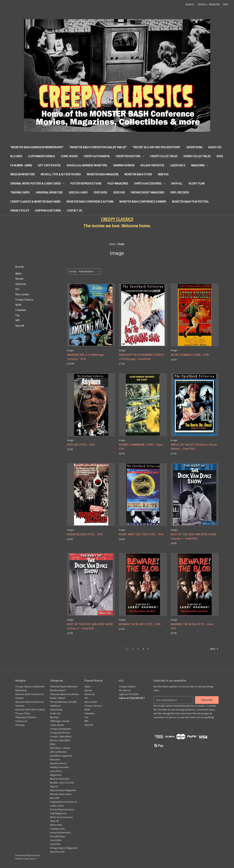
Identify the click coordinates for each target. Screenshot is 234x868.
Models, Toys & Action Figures (61, 174)
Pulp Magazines (118, 183)
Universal (21, 284)
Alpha (18, 274)
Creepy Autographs (97, 156)
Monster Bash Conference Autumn (90, 202)
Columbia (21, 310)
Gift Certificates (49, 165)
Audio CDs (215, 147)
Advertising (194, 147)
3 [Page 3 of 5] (138, 649)
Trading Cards (20, 192)
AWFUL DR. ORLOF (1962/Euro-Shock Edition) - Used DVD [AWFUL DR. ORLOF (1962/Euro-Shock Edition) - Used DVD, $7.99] (194, 447)
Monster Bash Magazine (103, 174)
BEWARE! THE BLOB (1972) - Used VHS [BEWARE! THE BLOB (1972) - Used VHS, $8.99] (192, 626)
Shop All (177, 183)
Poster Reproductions (86, 183)
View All (20, 326)
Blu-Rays (16, 156)
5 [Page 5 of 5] (148, 649)
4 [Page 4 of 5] (143, 649)
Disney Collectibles (197, 156)
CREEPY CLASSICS (117, 219)
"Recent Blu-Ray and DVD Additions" (157, 147)
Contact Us (74, 211)
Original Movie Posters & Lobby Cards (37, 183)
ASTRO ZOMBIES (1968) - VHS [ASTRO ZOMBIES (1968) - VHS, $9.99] (190, 355)
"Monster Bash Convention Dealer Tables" (98, 147)
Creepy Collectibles (164, 156)
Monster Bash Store (138, 174)
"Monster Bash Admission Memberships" (37, 147)
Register (215, 4)
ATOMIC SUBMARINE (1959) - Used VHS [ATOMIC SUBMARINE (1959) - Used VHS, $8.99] (141, 447)
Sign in (202, 4)
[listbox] (90, 272)
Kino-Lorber (22, 294)
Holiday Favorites (152, 165)
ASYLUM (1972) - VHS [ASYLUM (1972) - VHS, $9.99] (81, 445)
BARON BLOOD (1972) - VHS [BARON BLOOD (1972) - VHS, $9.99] (85, 534)
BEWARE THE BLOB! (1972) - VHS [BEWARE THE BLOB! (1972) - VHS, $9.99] (140, 624)
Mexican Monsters (22, 174)
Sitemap (20, 725)
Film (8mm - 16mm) (21, 165)
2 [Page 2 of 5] (133, 649)
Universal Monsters (49, 192)
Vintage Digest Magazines (148, 192)
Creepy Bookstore (130, 156)
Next (214, 649)
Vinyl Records (180, 192)
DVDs (220, 156)
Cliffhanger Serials (41, 156)
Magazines (200, 165)
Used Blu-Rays (78, 192)
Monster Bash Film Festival (190, 202)
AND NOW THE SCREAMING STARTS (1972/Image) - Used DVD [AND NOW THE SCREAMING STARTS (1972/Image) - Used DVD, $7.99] (141, 357)
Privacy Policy (20, 211)
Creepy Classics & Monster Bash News (35, 202)
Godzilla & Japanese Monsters (87, 165)
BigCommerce (33, 855)
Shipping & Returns (48, 211)
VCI (17, 289)
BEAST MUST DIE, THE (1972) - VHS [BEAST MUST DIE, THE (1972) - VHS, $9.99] (141, 534)
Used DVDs (100, 192)
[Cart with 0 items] (225, 4)
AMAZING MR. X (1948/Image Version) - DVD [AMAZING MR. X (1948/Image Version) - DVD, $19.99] (85, 357)
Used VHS (119, 192)
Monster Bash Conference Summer (143, 202)
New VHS (163, 174)
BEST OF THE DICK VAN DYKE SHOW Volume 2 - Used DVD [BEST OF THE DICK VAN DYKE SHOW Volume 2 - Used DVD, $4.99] (90, 626)
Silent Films (197, 183)
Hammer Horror (124, 165)
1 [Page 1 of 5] (127, 649)
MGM (18, 305)
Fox (17, 315)
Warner (19, 279)
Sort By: (73, 271)
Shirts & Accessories (150, 183)
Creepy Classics (24, 299)
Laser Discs (178, 165)
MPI (18, 320)
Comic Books (69, 156)
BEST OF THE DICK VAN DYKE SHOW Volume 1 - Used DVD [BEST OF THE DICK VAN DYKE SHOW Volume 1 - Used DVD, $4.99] (194, 536)
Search (189, 4)
